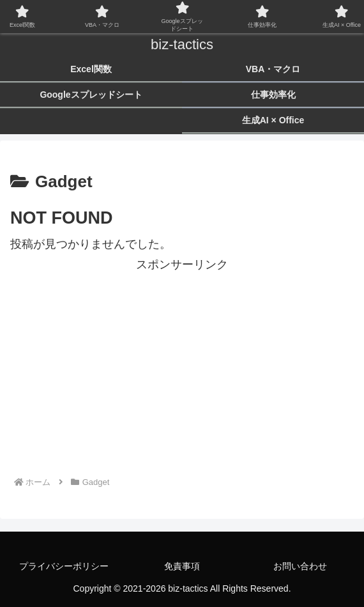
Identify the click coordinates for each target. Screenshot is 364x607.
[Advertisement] (182, 365)
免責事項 (182, 566)
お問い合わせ (300, 566)
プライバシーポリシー (64, 566)
